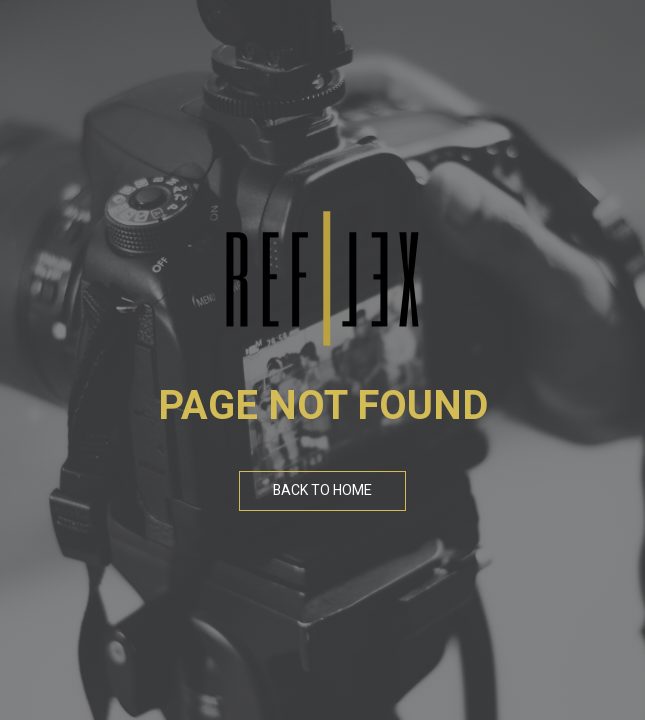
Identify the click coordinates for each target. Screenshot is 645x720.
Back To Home (322, 490)
